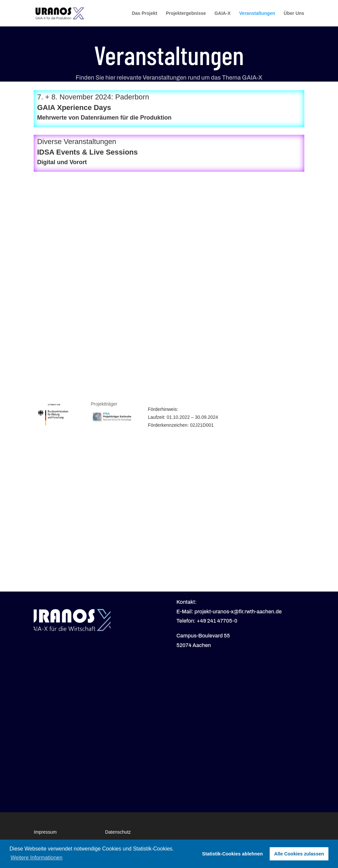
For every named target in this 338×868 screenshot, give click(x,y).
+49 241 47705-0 (217, 621)
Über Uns (294, 13)
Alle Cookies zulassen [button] (299, 854)
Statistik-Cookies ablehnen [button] (232, 854)
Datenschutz (118, 832)
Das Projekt (144, 13)
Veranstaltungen (257, 13)
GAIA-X (223, 13)
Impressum (45, 832)
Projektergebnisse (186, 13)
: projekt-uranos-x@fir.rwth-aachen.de (237, 612)
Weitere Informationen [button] (36, 858)
